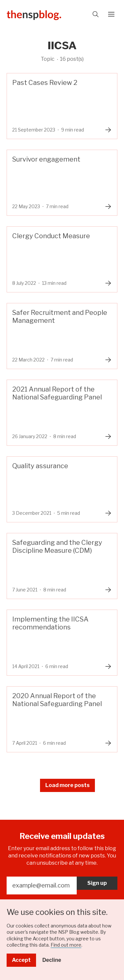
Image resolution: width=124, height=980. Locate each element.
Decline (52, 960)
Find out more (66, 945)
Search (96, 14)
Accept (21, 960)
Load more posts (67, 785)
